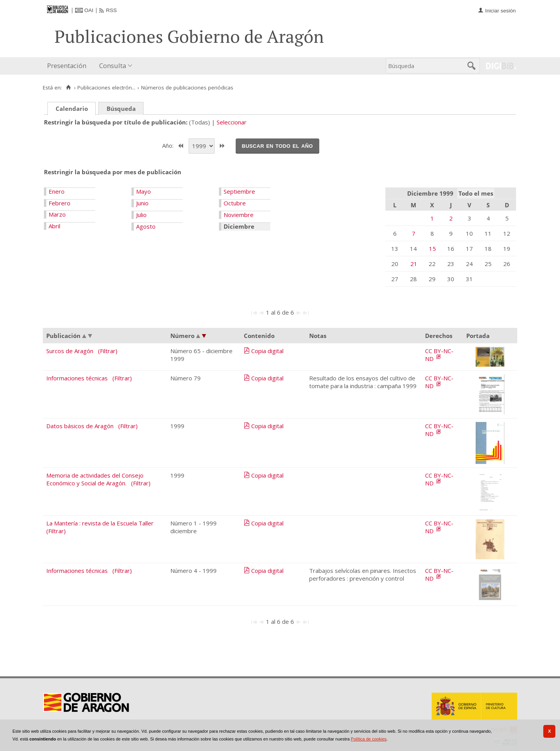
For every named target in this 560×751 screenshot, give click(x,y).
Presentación (67, 66)
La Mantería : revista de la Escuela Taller (100, 523)
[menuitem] (68, 66)
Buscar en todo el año (277, 145)
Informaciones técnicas (77, 378)
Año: (169, 145)
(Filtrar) (108, 351)
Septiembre (239, 191)
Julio (141, 215)
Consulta (113, 66)
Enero (57, 191)
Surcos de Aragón (70, 351)
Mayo (143, 191)
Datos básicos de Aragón (80, 426)
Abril (54, 226)
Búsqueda (121, 109)
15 (432, 249)
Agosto (146, 226)
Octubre (235, 203)
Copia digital (267, 351)
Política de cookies (369, 739)
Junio (142, 203)
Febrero (59, 203)
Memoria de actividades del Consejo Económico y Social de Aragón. (95, 479)
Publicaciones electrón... (106, 88)
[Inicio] (68, 88)
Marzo (57, 214)
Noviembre (239, 215)
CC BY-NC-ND (439, 355)
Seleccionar (232, 122)
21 (414, 264)
